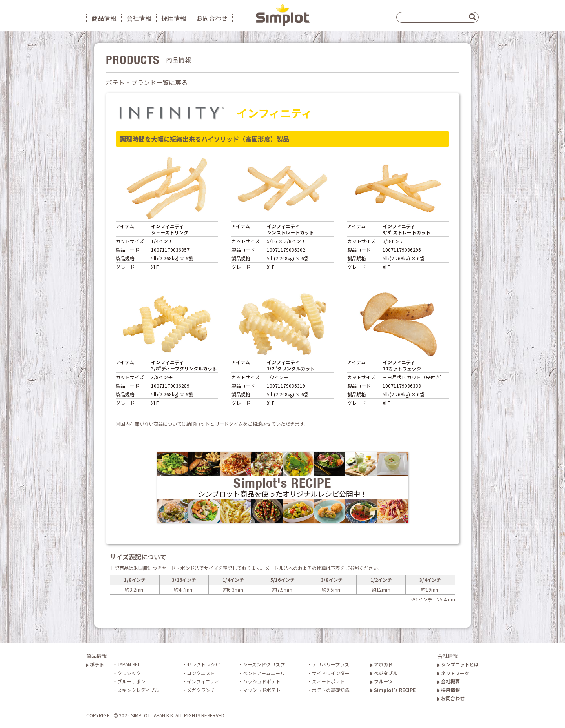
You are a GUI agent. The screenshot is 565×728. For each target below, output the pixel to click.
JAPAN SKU (129, 664)
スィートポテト (328, 681)
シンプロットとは (458, 664)
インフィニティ (203, 681)
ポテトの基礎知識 (331, 690)
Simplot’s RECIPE (393, 690)
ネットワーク (453, 673)
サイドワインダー (331, 673)
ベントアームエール (264, 673)
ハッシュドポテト (262, 681)
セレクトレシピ (203, 664)
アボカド (382, 664)
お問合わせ (212, 18)
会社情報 (139, 18)
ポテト (95, 664)
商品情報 (104, 18)
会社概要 (449, 681)
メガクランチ (201, 690)
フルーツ (382, 681)
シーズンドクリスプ (264, 664)
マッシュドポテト (262, 690)
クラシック (129, 673)
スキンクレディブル (138, 690)
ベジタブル (384, 673)
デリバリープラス (331, 664)
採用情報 (174, 18)
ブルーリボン (131, 681)
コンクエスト (201, 673)
